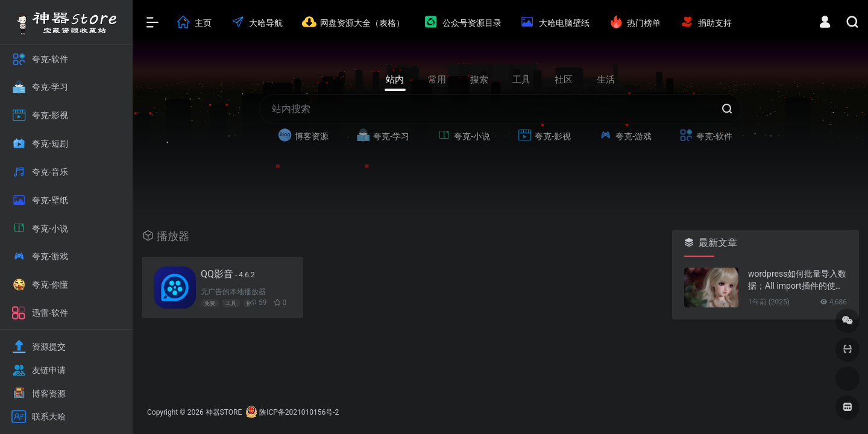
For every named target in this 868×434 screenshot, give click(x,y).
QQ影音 (228, 274)
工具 (231, 303)
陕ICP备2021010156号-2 (299, 412)
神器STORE (224, 412)
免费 (210, 303)
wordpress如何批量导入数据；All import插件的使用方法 (797, 280)
